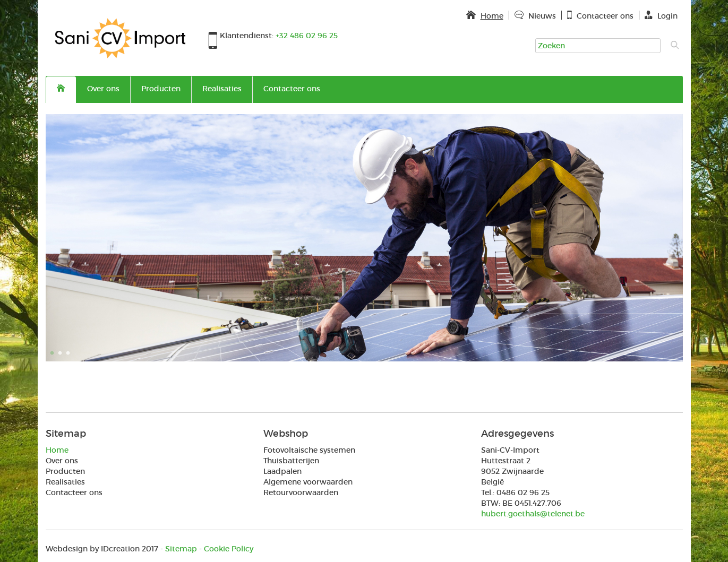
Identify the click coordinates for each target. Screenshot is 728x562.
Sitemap (181, 549)
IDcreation (93, 549)
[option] (364, 238)
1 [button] (54, 353)
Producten (161, 89)
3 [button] (70, 353)
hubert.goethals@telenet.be (533, 514)
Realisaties (222, 89)
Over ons (103, 89)
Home (57, 450)
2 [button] (62, 353)
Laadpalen (282, 471)
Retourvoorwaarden (301, 492)
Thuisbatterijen (291, 461)
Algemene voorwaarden (308, 482)
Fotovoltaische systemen (309, 450)
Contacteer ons (292, 89)
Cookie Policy (229, 549)
